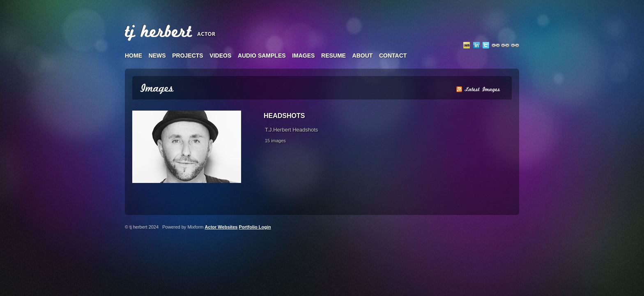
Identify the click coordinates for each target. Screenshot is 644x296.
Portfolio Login (255, 227)
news (157, 55)
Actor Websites (221, 227)
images (303, 55)
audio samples (262, 55)
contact (393, 55)
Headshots (284, 116)
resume (333, 55)
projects (187, 55)
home (133, 55)
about (363, 55)
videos (220, 55)
